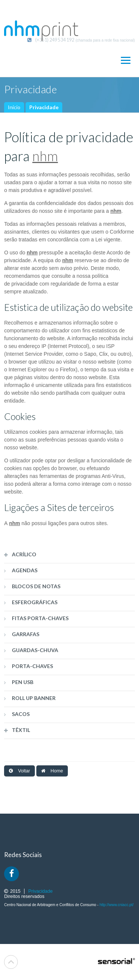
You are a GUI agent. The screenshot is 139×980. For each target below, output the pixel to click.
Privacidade (44, 107)
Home (52, 771)
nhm (45, 156)
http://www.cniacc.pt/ (116, 905)
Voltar (19, 771)
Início (14, 107)
